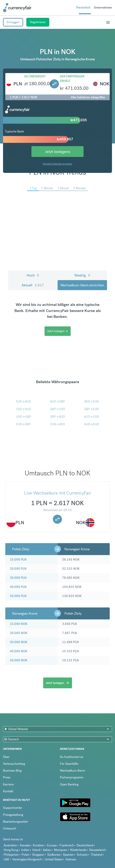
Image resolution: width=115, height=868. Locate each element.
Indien (25, 850)
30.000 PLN (18, 578)
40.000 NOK (19, 651)
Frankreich (67, 845)
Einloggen (13, 22)
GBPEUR (91, 409)
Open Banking (69, 784)
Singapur (38, 855)
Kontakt (8, 791)
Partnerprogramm (72, 777)
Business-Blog (12, 771)
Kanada (25, 845)
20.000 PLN (18, 569)
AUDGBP (57, 401)
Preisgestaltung (13, 815)
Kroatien (38, 845)
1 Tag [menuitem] (33, 188)
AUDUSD (92, 417)
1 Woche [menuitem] (47, 188)
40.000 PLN (18, 587)
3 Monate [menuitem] (79, 188)
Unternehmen (103, 7)
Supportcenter (13, 808)
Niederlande (78, 850)
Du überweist (35, 76)
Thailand (96, 855)
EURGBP (24, 424)
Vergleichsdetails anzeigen (57, 164)
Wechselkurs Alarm (72, 771)
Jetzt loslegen (58, 331)
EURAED (58, 424)
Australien (10, 845)
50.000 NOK (19, 660)
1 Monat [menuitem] (63, 188)
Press (7, 777)
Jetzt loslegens (58, 152)
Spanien (68, 855)
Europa (52, 845)
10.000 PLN (18, 560)
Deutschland (85, 845)
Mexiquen (61, 850)
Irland (36, 850)
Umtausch (10, 828)
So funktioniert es (72, 757)
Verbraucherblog (14, 764)
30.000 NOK (19, 642)
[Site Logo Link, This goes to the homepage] (17, 8)
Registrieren (38, 22)
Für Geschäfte (69, 764)
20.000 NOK (19, 633)
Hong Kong (11, 850)
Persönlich (83, 7)
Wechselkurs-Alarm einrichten (82, 285)
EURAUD (23, 401)
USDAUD (23, 409)
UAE (6, 859)
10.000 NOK (19, 624)
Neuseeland (97, 850)
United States (54, 859)
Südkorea (54, 855)
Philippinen (11, 855)
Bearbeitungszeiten (16, 822)
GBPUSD (57, 409)
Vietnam (71, 859)
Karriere (8, 784)
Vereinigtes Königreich (27, 859)
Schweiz (82, 855)
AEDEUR (92, 401)
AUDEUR (92, 424)
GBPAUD (57, 417)
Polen (25, 855)
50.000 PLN (18, 596)
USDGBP (24, 417)
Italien (47, 850)
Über (6, 757)
